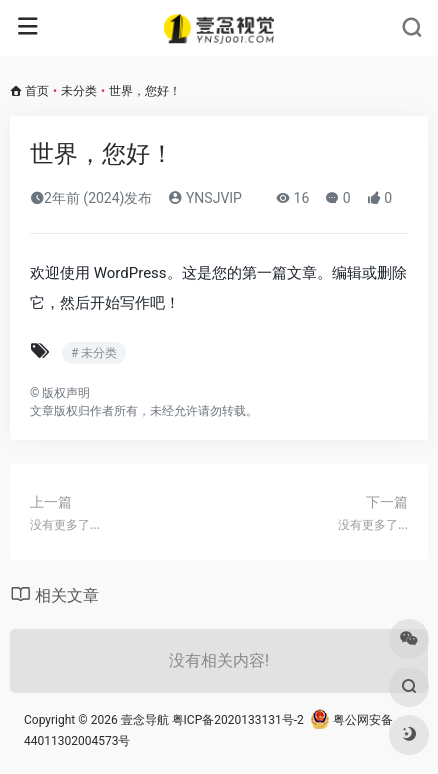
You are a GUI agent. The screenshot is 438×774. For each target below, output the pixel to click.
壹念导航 (145, 720)
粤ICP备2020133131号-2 (238, 720)
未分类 (79, 91)
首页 (37, 91)
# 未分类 (94, 353)
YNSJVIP (204, 198)
